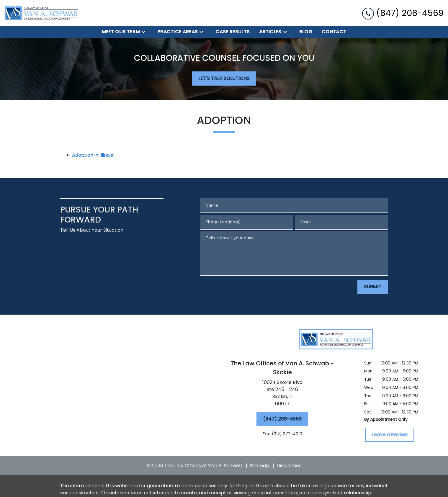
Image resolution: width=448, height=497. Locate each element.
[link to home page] (41, 13)
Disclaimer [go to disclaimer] (289, 466)
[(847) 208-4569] (282, 419)
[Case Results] (233, 32)
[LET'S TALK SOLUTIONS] (224, 79)
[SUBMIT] (373, 287)
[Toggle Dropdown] (145, 32)
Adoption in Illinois (93, 155)
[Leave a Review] (390, 435)
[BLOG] (306, 32)
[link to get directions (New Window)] (282, 394)
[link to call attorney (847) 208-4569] (403, 13)
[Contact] (334, 32)
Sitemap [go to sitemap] (259, 466)
